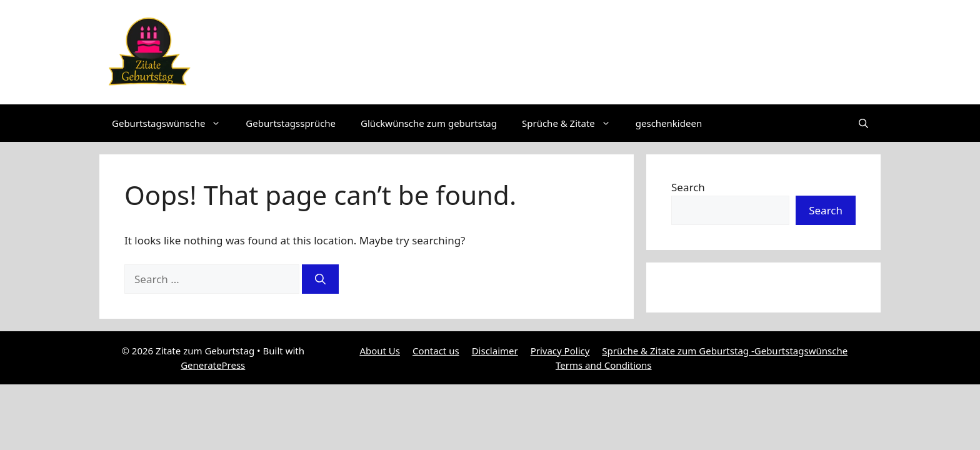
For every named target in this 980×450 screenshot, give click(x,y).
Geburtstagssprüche (291, 123)
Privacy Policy (560, 351)
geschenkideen (669, 123)
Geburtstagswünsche (172, 123)
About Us (380, 351)
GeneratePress (213, 365)
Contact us (436, 351)
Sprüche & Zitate (572, 123)
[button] (863, 123)
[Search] (320, 279)
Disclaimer (495, 351)
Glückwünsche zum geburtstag (429, 123)
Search (688, 187)
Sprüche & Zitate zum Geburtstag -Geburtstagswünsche (725, 351)
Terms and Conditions (604, 365)
